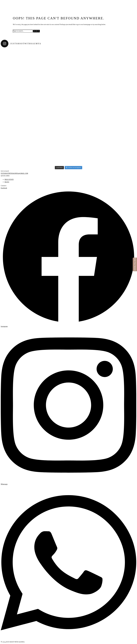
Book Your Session (135, 264)
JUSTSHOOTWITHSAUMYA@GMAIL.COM (14, 174)
